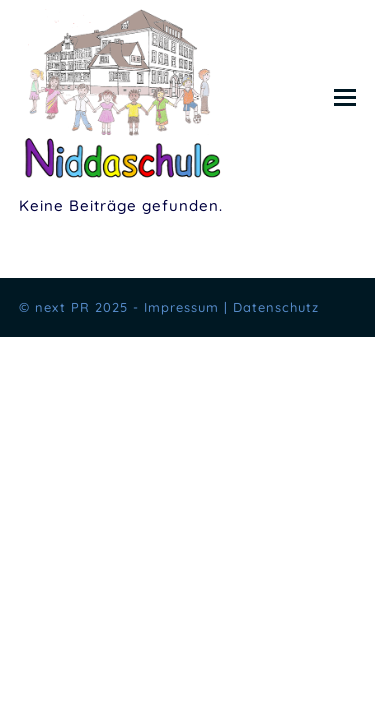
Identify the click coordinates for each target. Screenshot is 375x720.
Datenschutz (276, 307)
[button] (345, 97)
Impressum (181, 307)
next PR (62, 307)
